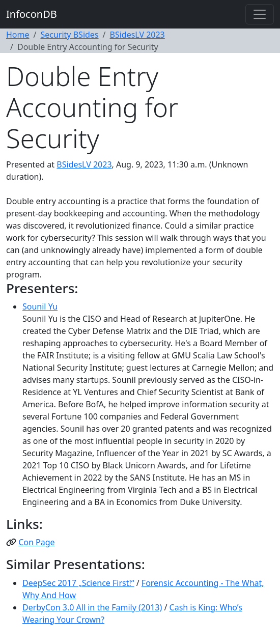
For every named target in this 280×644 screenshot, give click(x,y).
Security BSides (69, 35)
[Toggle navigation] (260, 14)
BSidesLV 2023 (137, 35)
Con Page (36, 542)
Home (18, 35)
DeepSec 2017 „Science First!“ (78, 583)
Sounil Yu (40, 306)
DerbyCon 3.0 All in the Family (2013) (92, 607)
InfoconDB (32, 14)
